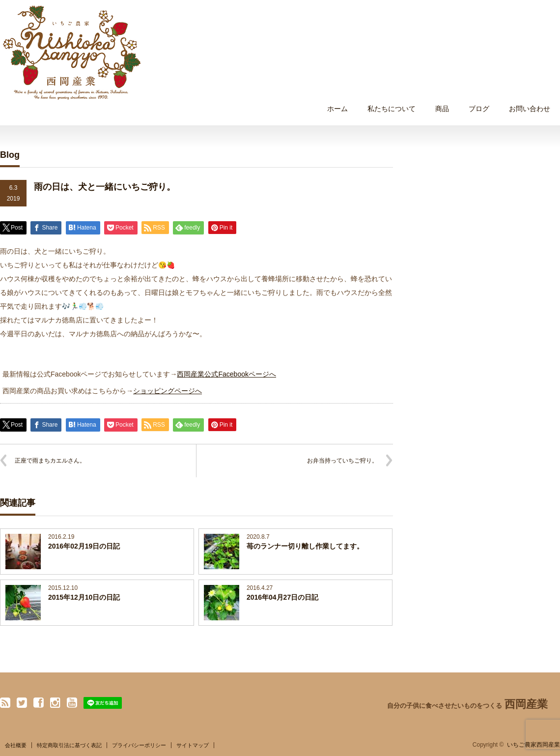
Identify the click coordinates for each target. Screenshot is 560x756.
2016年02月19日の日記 (84, 546)
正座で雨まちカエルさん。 (50, 461)
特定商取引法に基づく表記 (69, 745)
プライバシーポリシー (139, 745)
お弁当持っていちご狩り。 (342, 461)
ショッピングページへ (168, 391)
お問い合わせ (530, 109)
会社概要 (16, 745)
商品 (442, 109)
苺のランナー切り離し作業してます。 (305, 546)
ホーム (337, 109)
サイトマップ (193, 745)
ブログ (479, 109)
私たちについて (392, 109)
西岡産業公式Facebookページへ (226, 374)
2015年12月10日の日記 (84, 597)
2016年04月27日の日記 (282, 597)
